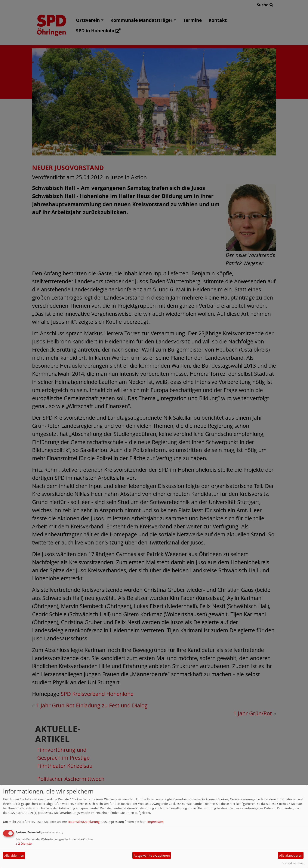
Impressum (155, 822)
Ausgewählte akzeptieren (152, 855)
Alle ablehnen (14, 855)
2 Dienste (24, 843)
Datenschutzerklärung (84, 822)
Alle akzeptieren (291, 855)
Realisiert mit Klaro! (293, 863)
